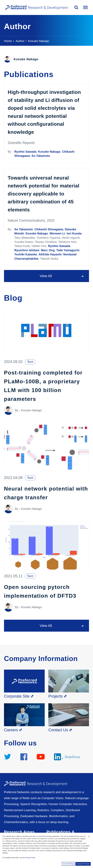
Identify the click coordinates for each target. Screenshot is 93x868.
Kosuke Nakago (49, 152)
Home (8, 41)
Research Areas (19, 832)
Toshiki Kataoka (26, 254)
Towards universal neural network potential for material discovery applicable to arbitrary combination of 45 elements (44, 194)
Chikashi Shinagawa (49, 229)
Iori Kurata (74, 233)
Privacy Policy (30, 858)
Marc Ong (48, 250)
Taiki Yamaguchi (68, 250)
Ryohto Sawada (25, 152)
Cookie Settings (69, 864)
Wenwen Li (57, 233)
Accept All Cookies (83, 864)
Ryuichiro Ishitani (27, 250)
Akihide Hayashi (50, 254)
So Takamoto (41, 156)
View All (46, 276)
